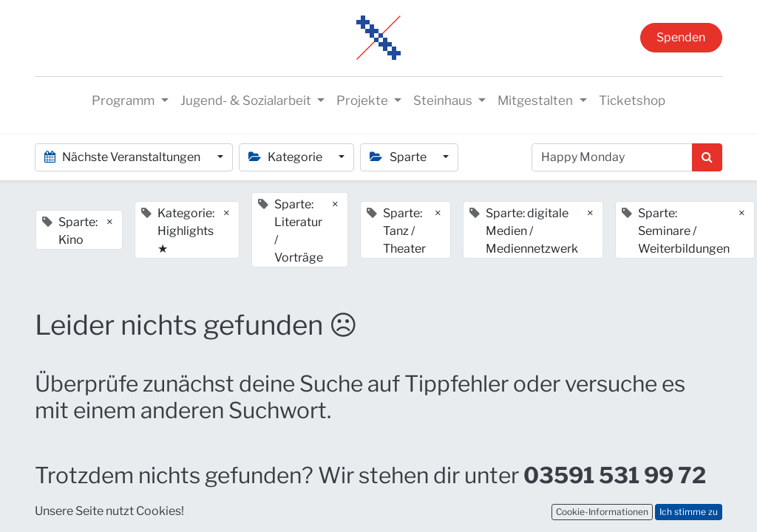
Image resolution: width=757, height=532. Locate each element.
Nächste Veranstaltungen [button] (123, 157)
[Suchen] (707, 157)
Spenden (681, 37)
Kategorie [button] (286, 157)
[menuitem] (632, 101)
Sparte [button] (399, 157)
